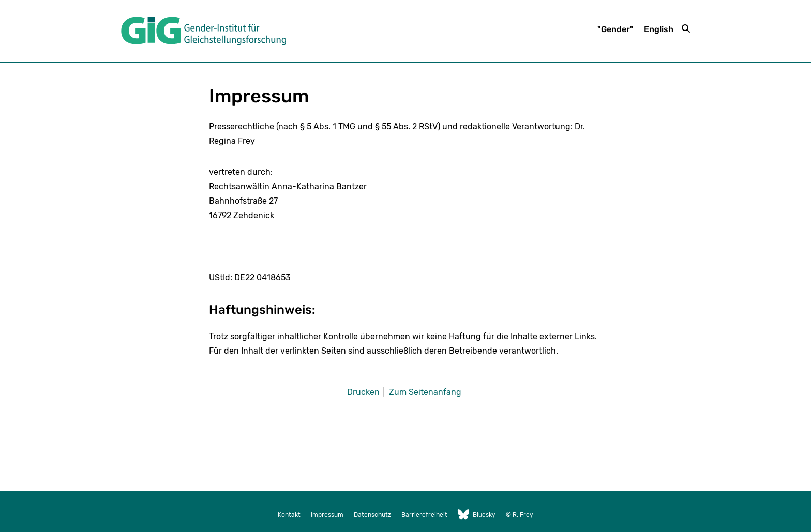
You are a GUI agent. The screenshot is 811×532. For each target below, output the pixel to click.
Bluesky (477, 515)
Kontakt (289, 515)
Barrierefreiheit (424, 515)
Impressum (327, 515)
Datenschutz (372, 515)
